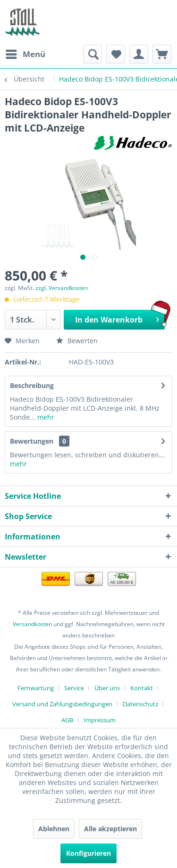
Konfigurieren (88, 853)
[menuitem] (25, 54)
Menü (25, 53)
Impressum (100, 720)
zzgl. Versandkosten (62, 288)
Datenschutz (140, 704)
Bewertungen (32, 441)
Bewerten (77, 341)
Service (74, 688)
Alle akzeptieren (110, 829)
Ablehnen (54, 829)
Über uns (107, 688)
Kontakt (142, 688)
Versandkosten (32, 624)
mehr (45, 417)
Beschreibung (32, 385)
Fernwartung (36, 688)
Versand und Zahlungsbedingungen (62, 704)
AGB (67, 720)
